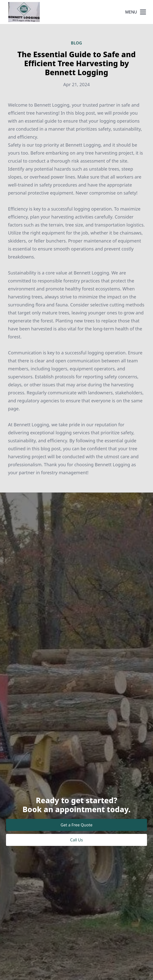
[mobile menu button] (143, 12)
